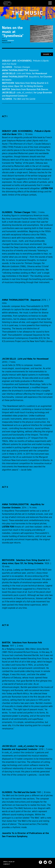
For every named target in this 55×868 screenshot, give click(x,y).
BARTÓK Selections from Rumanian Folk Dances (25, 89)
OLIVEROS (16, 67)
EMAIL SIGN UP (9, 862)
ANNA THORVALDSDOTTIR (20, 70)
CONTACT (7, 864)
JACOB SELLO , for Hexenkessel (25, 74)
